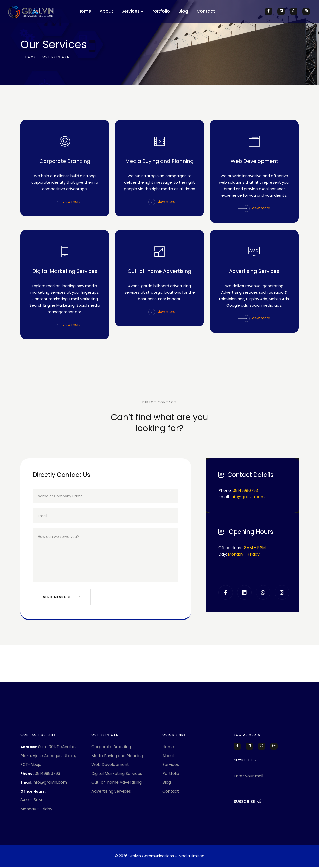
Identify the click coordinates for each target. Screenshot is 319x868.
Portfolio (161, 11)
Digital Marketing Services (65, 272)
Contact (206, 11)
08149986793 (47, 775)
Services (131, 11)
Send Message (62, 598)
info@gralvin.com (50, 784)
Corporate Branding (65, 162)
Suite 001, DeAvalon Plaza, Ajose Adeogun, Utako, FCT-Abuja (48, 757)
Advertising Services (254, 272)
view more (65, 202)
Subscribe (247, 803)
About (106, 11)
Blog (183, 11)
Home (85, 11)
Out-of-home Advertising (159, 272)
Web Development (254, 162)
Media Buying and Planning (159, 162)
